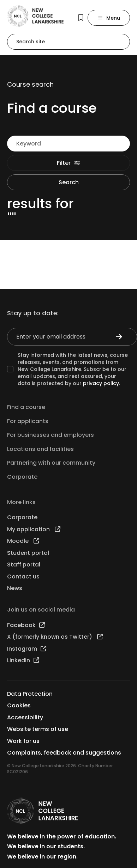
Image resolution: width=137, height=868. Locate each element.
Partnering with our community (51, 463)
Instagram (27, 649)
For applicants (28, 421)
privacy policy (101, 383)
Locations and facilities (40, 449)
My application (34, 529)
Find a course (26, 407)
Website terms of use (38, 729)
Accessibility (25, 717)
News (15, 588)
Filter (69, 163)
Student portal (28, 553)
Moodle (23, 541)
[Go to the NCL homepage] (35, 16)
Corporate (22, 477)
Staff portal (24, 565)
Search (69, 182)
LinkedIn (23, 660)
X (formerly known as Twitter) (55, 637)
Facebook (26, 625)
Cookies (19, 705)
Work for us (23, 741)
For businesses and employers (50, 435)
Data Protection (30, 694)
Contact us (23, 576)
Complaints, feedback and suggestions (64, 753)
